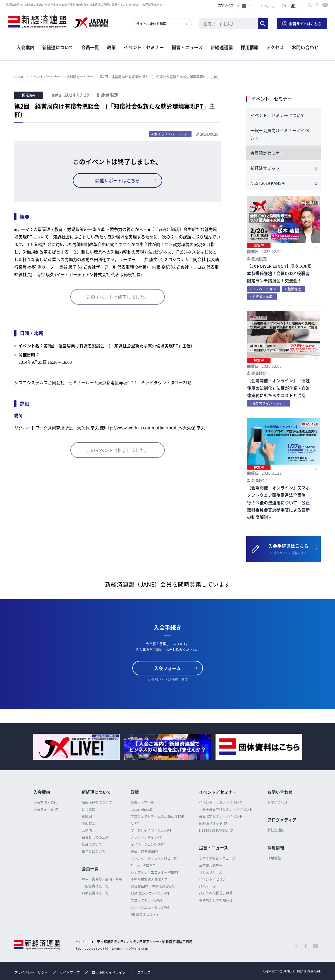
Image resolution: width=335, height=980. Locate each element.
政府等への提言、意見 (216, 893)
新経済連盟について (97, 802)
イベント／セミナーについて (278, 115)
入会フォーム (167, 668)
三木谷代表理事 (211, 865)
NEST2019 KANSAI (268, 183)
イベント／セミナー (144, 47)
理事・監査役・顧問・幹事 (102, 879)
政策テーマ (207, 886)
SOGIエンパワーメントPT (150, 893)
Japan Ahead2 (142, 809)
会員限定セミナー (267, 153)
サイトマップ (70, 972)
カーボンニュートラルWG (150, 907)
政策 (111, 47)
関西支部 (88, 823)
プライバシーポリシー (31, 972)
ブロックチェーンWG (147, 900)
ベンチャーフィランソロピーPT (154, 858)
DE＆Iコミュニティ (145, 914)
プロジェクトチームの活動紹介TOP (157, 816)
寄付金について (94, 851)
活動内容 (88, 830)
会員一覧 (90, 47)
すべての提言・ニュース (217, 858)
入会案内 (25, 47)
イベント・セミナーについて (221, 802)
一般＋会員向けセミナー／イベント (280, 134)
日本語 (293, 5)
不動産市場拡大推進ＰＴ (149, 879)
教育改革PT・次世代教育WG (152, 886)
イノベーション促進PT (148, 844)
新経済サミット (265, 168)
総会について (92, 844)
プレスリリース (211, 872)
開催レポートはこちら (118, 180)
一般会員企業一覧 (95, 886)
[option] (76, 747)
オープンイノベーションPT (151, 830)
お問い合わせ (305, 47)
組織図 (87, 816)
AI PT (135, 823)
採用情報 (250, 47)
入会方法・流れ (45, 802)
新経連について (58, 47)
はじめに (88, 809)
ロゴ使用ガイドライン (109, 972)
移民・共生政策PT (144, 851)
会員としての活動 (95, 837)
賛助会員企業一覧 (95, 893)
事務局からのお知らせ (216, 900)
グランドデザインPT (146, 837)
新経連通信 (222, 47)
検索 (263, 24)
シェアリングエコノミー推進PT (155, 873)
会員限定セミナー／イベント (221, 816)
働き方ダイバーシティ (171, 134)
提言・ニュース (187, 47)
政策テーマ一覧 (142, 802)
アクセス (275, 47)
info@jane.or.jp (136, 948)
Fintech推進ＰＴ (143, 866)
